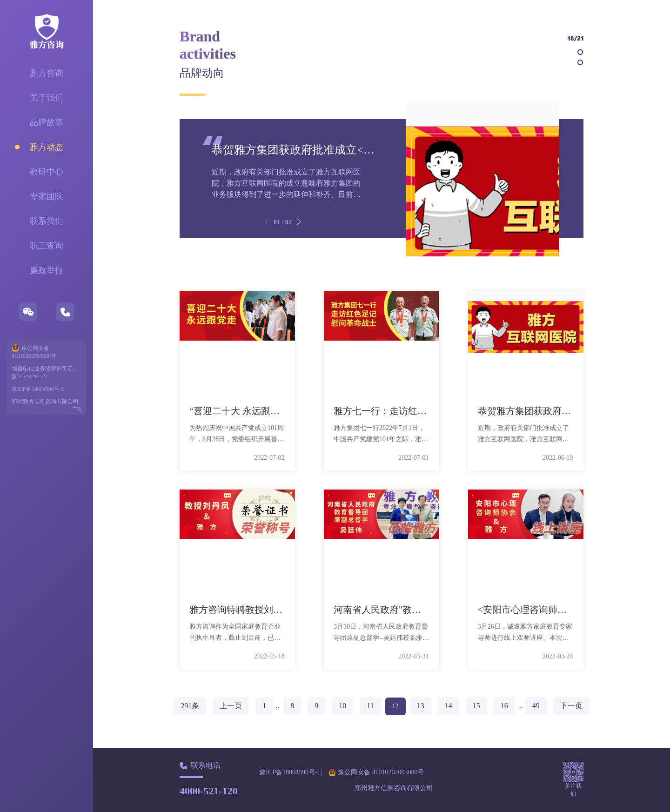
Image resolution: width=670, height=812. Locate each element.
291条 (190, 706)
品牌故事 (47, 122)
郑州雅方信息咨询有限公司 (45, 402)
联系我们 (47, 221)
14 (449, 706)
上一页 (231, 706)
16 (504, 706)
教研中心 (47, 172)
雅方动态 (47, 147)
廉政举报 (47, 270)
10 (342, 706)
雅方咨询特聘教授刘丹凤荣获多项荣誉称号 (278, 610)
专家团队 (47, 196)
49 (536, 706)
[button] (299, 222)
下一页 (571, 706)
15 (476, 706)
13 (421, 706)
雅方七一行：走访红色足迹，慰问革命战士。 (427, 411)
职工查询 (47, 246)
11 (370, 706)
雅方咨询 (47, 73)
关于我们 (47, 98)
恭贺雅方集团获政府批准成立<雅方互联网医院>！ (335, 150)
